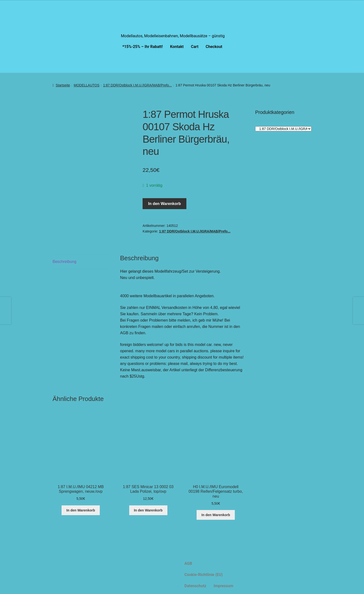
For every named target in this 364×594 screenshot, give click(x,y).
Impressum (223, 586)
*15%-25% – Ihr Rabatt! (143, 47)
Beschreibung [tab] (64, 262)
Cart (195, 47)
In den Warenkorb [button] (81, 510)
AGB (188, 563)
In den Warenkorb (165, 204)
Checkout (214, 47)
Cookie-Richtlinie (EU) (204, 575)
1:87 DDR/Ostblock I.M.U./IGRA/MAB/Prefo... (137, 85)
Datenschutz (195, 586)
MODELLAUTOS (87, 85)
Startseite (63, 85)
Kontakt (177, 47)
